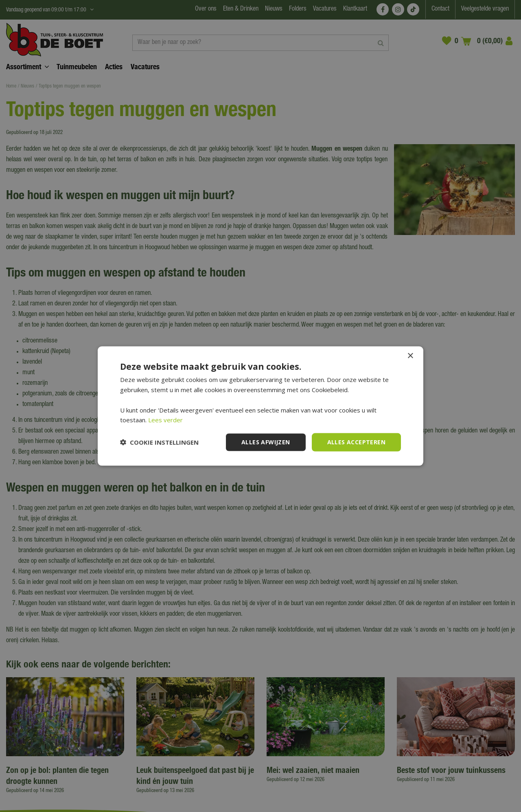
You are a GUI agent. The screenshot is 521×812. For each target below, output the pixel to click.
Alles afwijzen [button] (266, 442)
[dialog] (260, 406)
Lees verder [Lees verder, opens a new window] (165, 420)
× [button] (410, 356)
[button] (159, 442)
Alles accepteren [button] (356, 442)
